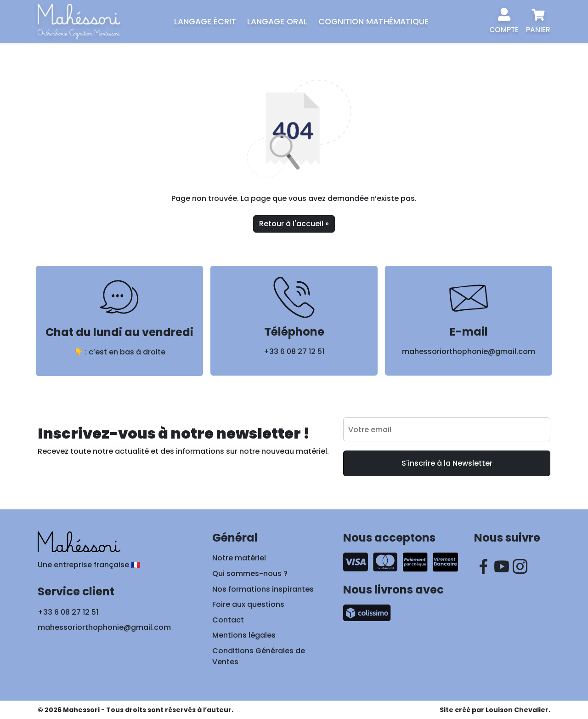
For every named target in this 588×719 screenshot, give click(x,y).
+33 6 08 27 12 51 (294, 351)
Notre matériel (239, 558)
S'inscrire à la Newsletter (447, 463)
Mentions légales (244, 635)
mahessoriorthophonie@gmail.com (469, 351)
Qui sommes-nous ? (250, 573)
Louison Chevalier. (518, 710)
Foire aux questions (248, 604)
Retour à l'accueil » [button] (294, 224)
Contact (228, 620)
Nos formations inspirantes (263, 589)
